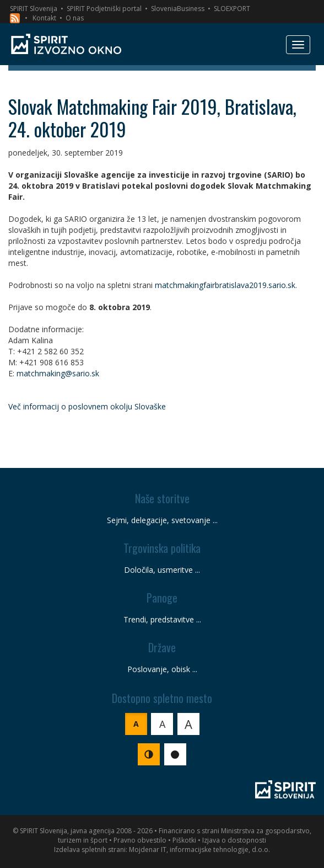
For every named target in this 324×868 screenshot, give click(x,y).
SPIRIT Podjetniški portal (104, 9)
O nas (75, 18)
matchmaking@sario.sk (58, 373)
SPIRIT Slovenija (34, 9)
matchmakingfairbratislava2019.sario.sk (225, 285)
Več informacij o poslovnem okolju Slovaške (87, 406)
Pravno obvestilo (140, 840)
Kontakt (44, 18)
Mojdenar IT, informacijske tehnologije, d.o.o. (199, 850)
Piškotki (184, 840)
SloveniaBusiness (178, 9)
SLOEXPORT (232, 9)
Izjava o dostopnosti (234, 840)
